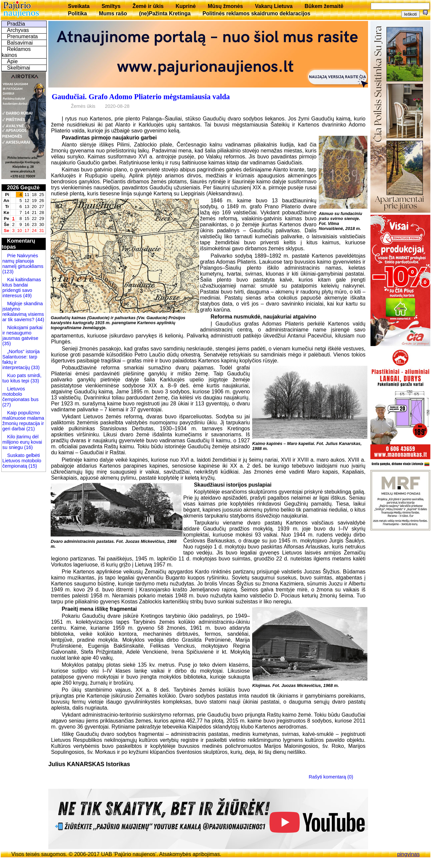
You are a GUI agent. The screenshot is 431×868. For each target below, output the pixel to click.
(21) (30, 429)
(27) (7, 405)
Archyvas (18, 30)
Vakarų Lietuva (274, 6)
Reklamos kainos (16, 52)
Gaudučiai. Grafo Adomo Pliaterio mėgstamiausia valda (141, 97)
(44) (39, 320)
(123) (8, 272)
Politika (77, 13)
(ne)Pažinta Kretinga (165, 13)
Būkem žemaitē (324, 6)
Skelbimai (18, 68)
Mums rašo (113, 13)
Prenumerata (22, 36)
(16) (28, 447)
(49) (27, 296)
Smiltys (111, 6)
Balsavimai (20, 43)
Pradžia (16, 24)
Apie (12, 61)
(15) (32, 466)
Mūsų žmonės (225, 6)
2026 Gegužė (23, 188)
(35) (7, 343)
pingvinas (408, 854)
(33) (35, 367)
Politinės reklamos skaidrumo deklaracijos (256, 13)
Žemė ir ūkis (148, 6)
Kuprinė (186, 6)
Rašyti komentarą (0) (331, 777)
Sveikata (79, 6)
